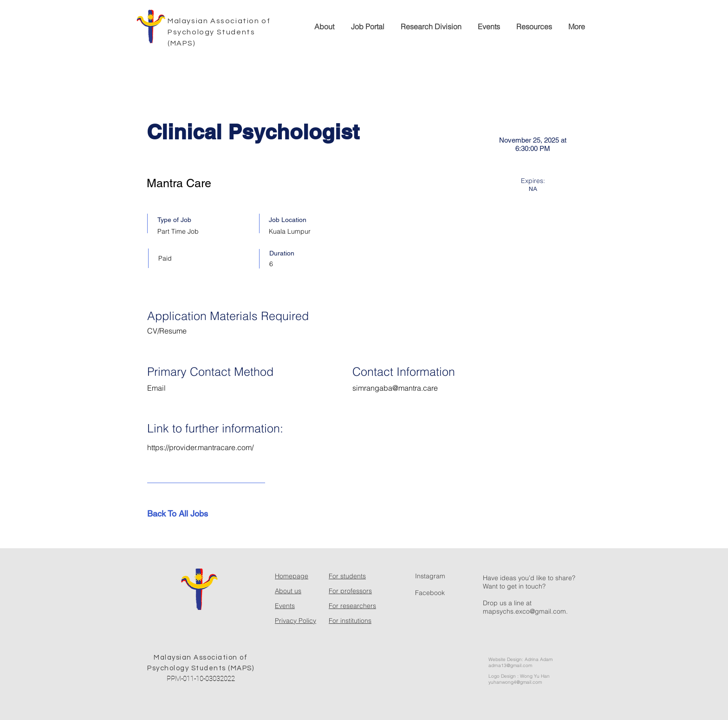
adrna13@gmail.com (510, 665)
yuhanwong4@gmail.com (515, 682)
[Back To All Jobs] (180, 514)
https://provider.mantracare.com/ (200, 447)
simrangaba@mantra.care (395, 388)
